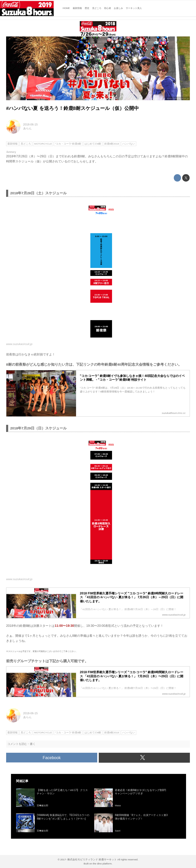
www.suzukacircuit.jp (178, 98)
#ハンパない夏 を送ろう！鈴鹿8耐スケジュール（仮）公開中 (72, 108)
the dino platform (102, 864)
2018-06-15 (30, 124)
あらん (27, 128)
